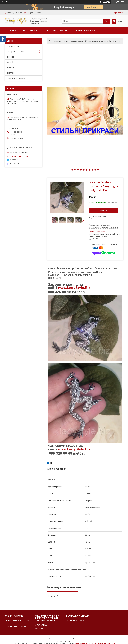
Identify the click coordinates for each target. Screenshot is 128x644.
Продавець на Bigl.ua (64, 641)
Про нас (51, 30)
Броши (73, 41)
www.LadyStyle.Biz (74, 288)
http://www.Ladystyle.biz (19, 152)
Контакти (65, 30)
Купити (103, 210)
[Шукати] (106, 21)
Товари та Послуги (15, 52)
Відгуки (10, 73)
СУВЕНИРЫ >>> (42, 625)
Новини (11, 57)
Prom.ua (76, 639)
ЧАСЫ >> (39, 628)
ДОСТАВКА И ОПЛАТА (75, 620)
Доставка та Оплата (85, 30)
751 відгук (106, 2)
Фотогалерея (13, 46)
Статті (10, 62)
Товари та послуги (30, 30)
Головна (11, 30)
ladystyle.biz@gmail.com (19, 156)
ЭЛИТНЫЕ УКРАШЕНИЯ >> (15, 626)
